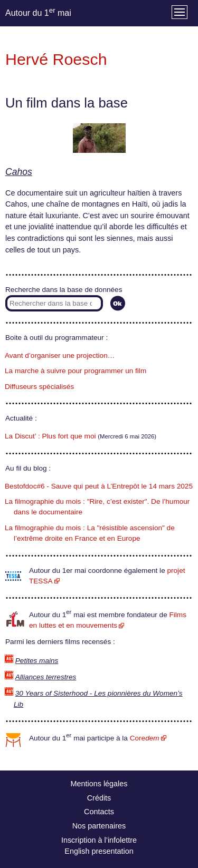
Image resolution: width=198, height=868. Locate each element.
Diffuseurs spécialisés (39, 387)
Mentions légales (99, 784)
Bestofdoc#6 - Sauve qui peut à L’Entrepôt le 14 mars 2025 (99, 486)
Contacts (99, 812)
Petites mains (37, 661)
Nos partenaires (99, 826)
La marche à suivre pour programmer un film (76, 371)
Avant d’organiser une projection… (60, 355)
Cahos (19, 172)
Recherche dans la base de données (64, 290)
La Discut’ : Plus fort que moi (50, 436)
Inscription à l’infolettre (99, 840)
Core (145, 738)
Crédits (99, 798)
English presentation (99, 851)
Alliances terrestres (46, 677)
